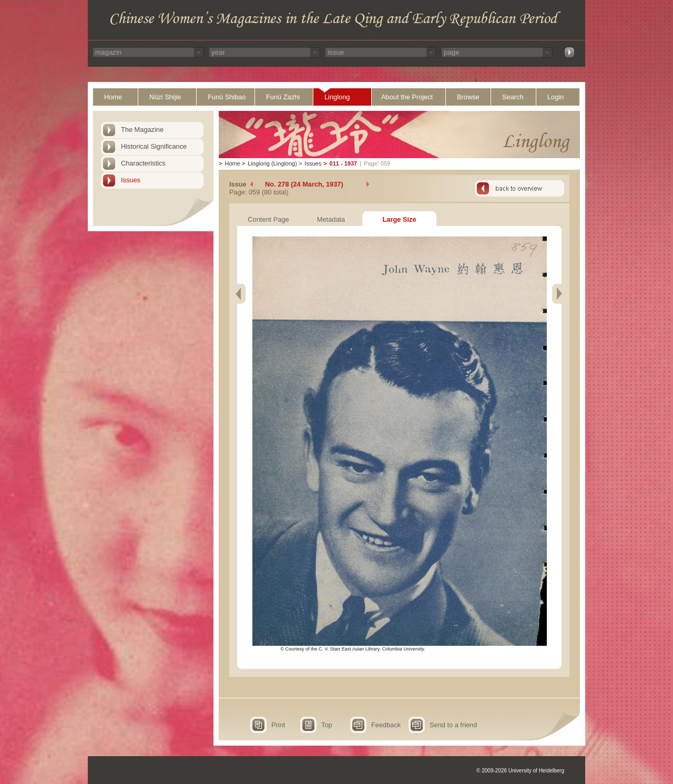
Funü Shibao (227, 97)
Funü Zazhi (283, 97)
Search (513, 97)
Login (555, 97)
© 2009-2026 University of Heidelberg (520, 771)
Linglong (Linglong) (272, 163)
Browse (468, 97)
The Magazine (142, 130)
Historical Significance (154, 146)
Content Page (268, 219)
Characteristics (143, 163)
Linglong (337, 97)
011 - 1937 (344, 163)
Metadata (331, 219)
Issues (131, 180)
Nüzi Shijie (165, 97)
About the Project (407, 97)
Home (113, 97)
